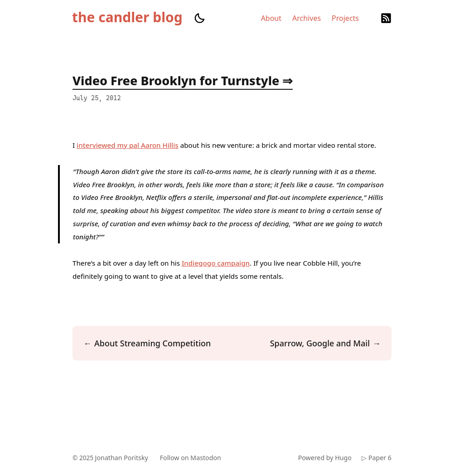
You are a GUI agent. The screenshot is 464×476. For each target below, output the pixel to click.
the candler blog (127, 17)
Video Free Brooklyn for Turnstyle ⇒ (183, 80)
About (271, 18)
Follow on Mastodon (194, 458)
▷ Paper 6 (377, 458)
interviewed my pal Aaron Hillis (128, 145)
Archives (307, 18)
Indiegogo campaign (216, 263)
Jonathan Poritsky (123, 458)
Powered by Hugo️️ (324, 458)
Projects (345, 18)
